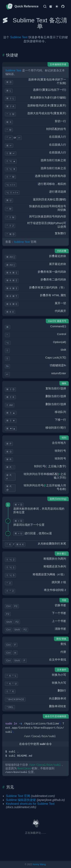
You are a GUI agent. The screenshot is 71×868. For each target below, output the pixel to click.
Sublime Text (19, 37)
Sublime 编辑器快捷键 (21, 800)
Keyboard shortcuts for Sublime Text (30, 804)
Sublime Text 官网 (18, 796)
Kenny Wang (39, 864)
